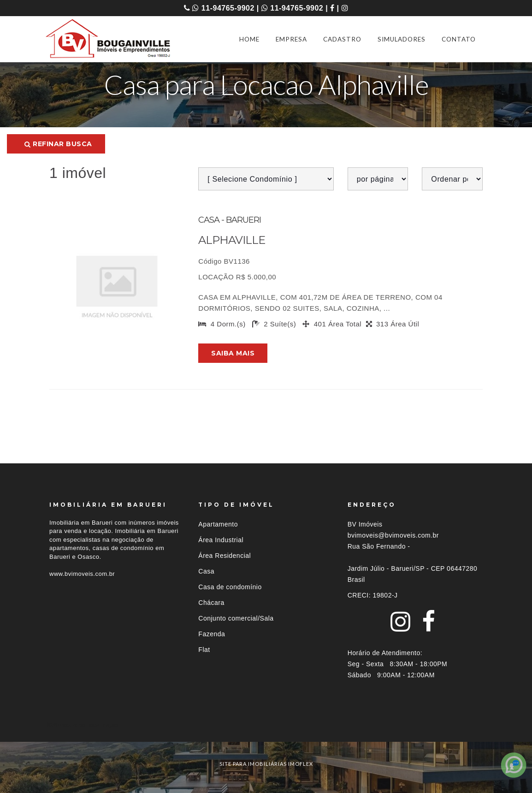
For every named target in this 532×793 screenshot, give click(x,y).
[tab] (266, 725)
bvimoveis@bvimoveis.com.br (393, 535)
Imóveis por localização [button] (87, 725)
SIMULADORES (402, 39)
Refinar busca (58, 144)
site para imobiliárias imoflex (266, 764)
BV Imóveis (365, 524)
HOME (249, 39)
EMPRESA (291, 39)
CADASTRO (342, 39)
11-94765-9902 (223, 8)
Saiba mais (233, 353)
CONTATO (459, 39)
